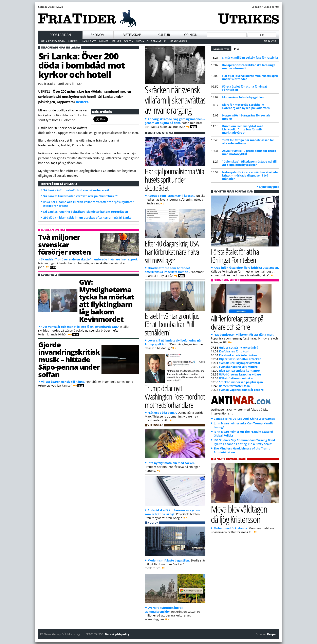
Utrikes (116, 41)
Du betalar (154, 41)
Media (140, 41)
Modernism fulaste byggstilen (243, 97)
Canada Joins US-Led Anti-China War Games (244, 419)
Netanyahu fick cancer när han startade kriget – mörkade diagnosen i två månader (250, 175)
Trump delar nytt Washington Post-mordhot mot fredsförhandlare (175, 396)
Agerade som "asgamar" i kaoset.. (171, 196)
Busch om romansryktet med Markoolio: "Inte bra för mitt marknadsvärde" (243, 129)
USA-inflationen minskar (236, 378)
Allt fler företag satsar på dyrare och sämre (237, 323)
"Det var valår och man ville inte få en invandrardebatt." (80, 327)
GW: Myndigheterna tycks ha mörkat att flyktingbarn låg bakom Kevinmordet (107, 300)
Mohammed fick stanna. (231, 528)
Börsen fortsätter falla (234, 386)
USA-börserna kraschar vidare (240, 374)
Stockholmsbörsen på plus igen (241, 382)
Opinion (191, 35)
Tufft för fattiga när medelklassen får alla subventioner (248, 142)
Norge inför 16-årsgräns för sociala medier (246, 117)
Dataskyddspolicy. (118, 634)
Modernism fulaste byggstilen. (169, 560)
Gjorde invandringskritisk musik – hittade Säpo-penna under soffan (69, 359)
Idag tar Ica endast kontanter (239, 371)
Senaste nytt (222, 48)
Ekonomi (98, 35)
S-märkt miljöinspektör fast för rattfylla (250, 58)
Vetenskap (132, 35)
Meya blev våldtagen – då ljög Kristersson (242, 514)
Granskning (178, 41)
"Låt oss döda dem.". (162, 413)
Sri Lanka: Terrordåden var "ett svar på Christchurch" (80, 196)
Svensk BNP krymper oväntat (240, 363)
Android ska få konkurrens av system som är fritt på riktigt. (172, 512)
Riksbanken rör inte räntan (238, 355)
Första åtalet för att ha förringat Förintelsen (245, 88)
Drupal (272, 634)
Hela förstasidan (53, 41)
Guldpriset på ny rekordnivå (239, 347)
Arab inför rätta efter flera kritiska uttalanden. (246, 268)
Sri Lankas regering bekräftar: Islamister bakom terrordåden (86, 212)
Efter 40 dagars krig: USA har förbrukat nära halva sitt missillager (172, 252)
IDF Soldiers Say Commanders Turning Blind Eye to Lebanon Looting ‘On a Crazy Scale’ (244, 442)
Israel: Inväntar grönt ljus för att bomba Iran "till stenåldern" (172, 324)
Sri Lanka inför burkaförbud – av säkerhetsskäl (76, 190)
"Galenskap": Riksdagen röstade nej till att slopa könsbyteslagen (249, 163)
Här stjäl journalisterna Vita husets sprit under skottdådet (250, 77)
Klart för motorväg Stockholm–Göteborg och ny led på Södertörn (246, 106)
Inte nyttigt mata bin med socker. (171, 463)
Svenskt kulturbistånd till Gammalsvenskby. (164, 610)
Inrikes (103, 41)
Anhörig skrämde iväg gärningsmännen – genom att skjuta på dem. (175, 121)
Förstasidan (60, 35)
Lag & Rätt (89, 41)
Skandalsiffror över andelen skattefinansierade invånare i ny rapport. (90, 259)
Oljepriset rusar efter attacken (240, 359)
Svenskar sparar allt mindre (238, 367)
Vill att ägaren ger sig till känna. (63, 382)
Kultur (164, 35)
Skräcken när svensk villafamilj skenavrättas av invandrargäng (175, 100)
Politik (128, 41)
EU (166, 41)
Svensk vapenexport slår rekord (241, 390)
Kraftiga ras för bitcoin (235, 351)
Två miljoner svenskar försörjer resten (64, 244)
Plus (237, 49)
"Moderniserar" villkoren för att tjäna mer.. (244, 335)
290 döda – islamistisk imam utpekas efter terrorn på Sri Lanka (87, 217)
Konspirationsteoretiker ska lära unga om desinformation (249, 67)
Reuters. (82, 102)
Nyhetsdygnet (269, 187)
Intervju (74, 41)
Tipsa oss (270, 41)
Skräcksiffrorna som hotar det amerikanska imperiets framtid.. (167, 270)
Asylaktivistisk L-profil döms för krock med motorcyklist (249, 152)
